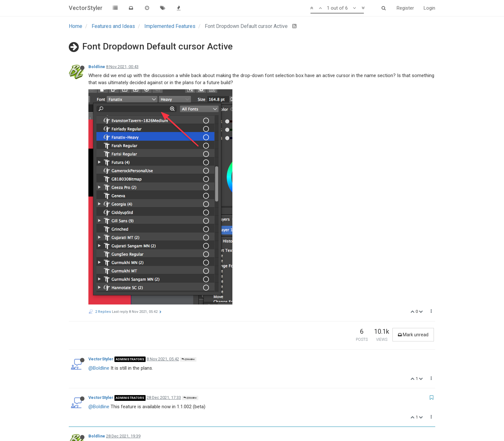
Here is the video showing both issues (129, 264)
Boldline (97, 67)
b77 (92, 294)
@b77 (148, 364)
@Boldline (188, 151)
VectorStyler (101, 151)
